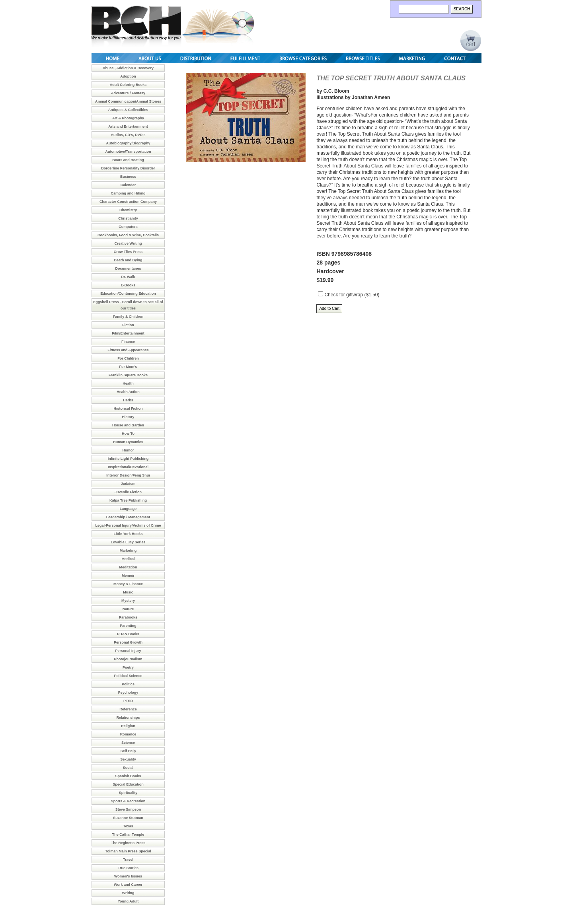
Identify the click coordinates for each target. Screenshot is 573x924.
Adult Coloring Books (128, 85)
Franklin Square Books (128, 375)
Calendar (128, 185)
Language (128, 509)
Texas (128, 826)
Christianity (128, 218)
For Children (128, 358)
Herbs (128, 400)
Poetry (128, 667)
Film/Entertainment (128, 333)
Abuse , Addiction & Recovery (128, 68)
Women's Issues (128, 876)
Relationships (128, 718)
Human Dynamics (128, 442)
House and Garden (128, 425)
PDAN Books (128, 634)
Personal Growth (128, 642)
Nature (128, 609)
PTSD (128, 701)
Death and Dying (128, 260)
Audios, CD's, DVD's (128, 135)
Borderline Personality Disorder (128, 168)
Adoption (128, 76)
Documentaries (128, 268)
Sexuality (128, 759)
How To (128, 434)
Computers (128, 227)
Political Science (128, 676)
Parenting (128, 626)
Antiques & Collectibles (128, 110)
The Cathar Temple (128, 835)
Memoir (128, 576)
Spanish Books (128, 776)
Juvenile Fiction (128, 492)
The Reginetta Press (128, 843)
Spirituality (128, 793)
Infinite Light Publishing (128, 459)
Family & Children (128, 317)
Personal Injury (128, 651)
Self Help (128, 751)
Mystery (128, 601)
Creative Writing (128, 243)
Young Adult (128, 901)
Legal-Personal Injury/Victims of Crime (128, 525)
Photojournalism (128, 659)
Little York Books (128, 534)
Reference (128, 709)
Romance (128, 734)
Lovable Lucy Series (128, 542)
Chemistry (128, 210)
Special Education (128, 784)
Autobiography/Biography (128, 143)
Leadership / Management (128, 517)
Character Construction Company (128, 202)
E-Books (128, 285)
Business (128, 177)
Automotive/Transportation (128, 152)
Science (128, 743)
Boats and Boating (128, 160)
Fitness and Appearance (128, 350)
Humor (128, 450)
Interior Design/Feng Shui (128, 475)
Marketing (128, 551)
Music (128, 592)
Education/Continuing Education (128, 294)
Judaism (128, 484)
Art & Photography (128, 118)
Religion (128, 726)
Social (128, 768)
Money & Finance (128, 584)
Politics (128, 684)
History (128, 417)
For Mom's (128, 367)
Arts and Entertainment (128, 126)
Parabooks (128, 617)
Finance (128, 342)
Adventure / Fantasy (128, 93)
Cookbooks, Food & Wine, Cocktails (128, 235)
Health (128, 383)
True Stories (128, 868)
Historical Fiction (128, 409)
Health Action (128, 392)
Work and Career (128, 885)
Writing (128, 893)
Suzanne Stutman (128, 818)
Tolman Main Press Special (128, 851)
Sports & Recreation (128, 801)
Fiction (128, 325)
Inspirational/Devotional (128, 467)
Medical (128, 559)
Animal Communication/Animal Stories (128, 101)
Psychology (128, 693)
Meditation (128, 567)
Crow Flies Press (128, 252)
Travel (128, 860)
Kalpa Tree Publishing (128, 500)
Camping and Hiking (128, 193)
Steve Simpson (128, 809)
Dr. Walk (128, 277)
